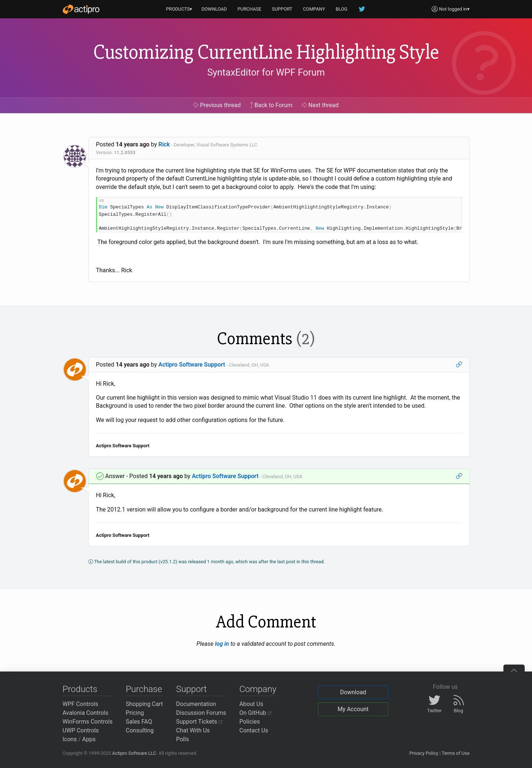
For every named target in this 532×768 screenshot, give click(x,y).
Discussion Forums (201, 713)
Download (353, 692)
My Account (353, 709)
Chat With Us (193, 730)
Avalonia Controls (86, 713)
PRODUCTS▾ (179, 9)
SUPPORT (282, 9)
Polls (182, 739)
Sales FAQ (139, 722)
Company (258, 689)
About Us (251, 704)
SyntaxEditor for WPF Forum (266, 72)
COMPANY (314, 9)
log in (222, 644)
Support (191, 689)
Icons (70, 739)
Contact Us (254, 730)
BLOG (342, 9)
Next (320, 105)
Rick (164, 144)
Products (80, 689)
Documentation (196, 704)
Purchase (144, 689)
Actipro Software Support (192, 365)
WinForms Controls (88, 722)
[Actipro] (81, 9)
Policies (250, 722)
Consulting (140, 730)
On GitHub (256, 713)
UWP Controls (81, 730)
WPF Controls (80, 704)
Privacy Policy (424, 753)
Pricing (135, 713)
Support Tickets (199, 722)
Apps (89, 739)
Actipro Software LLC (134, 753)
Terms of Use (456, 753)
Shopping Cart (144, 704)
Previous (217, 105)
